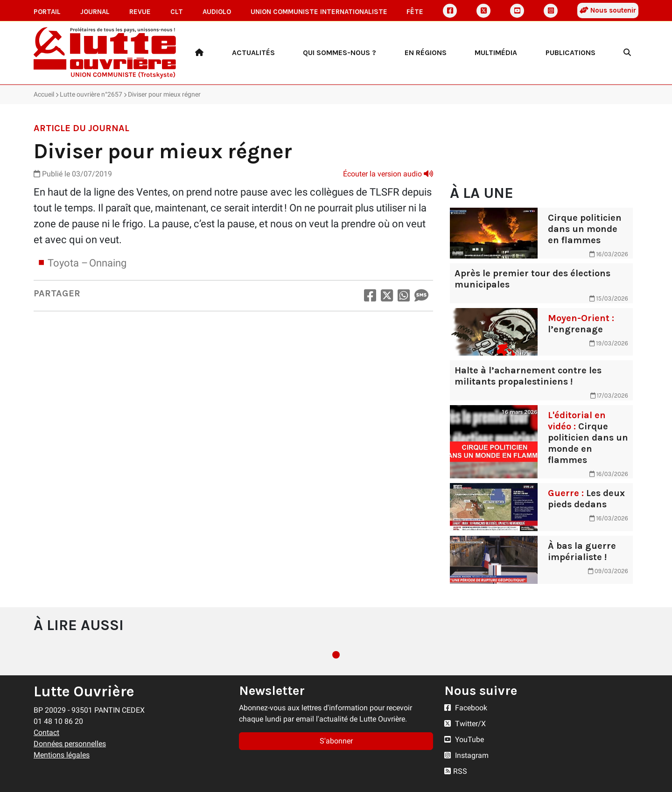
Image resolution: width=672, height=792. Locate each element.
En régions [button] (426, 53)
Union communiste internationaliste (319, 12)
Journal (95, 12)
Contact (46, 732)
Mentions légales (62, 755)
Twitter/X (465, 724)
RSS (456, 771)
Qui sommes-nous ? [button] (339, 53)
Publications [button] (570, 53)
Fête (415, 12)
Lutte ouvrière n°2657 (91, 94)
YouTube (464, 739)
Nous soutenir (608, 10)
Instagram (466, 755)
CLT (177, 12)
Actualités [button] (253, 53)
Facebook (466, 708)
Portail (47, 12)
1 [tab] (336, 655)
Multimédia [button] (496, 53)
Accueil (44, 94)
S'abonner (336, 741)
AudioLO (217, 12)
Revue (140, 12)
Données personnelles (70, 744)
